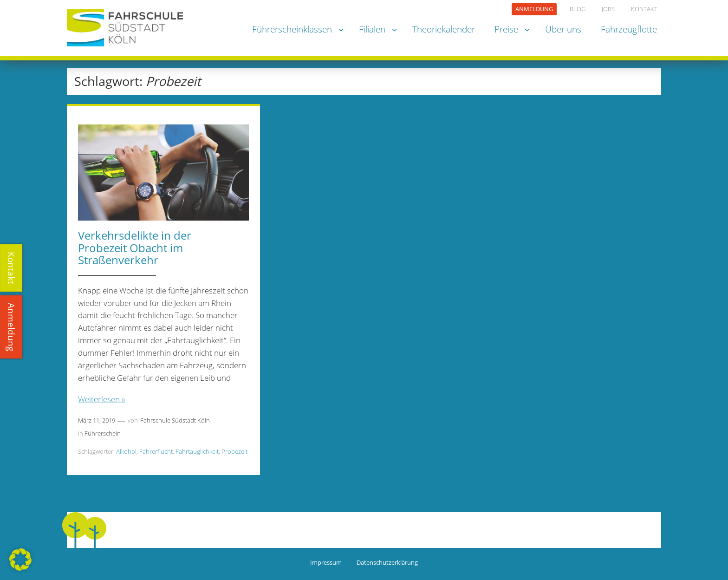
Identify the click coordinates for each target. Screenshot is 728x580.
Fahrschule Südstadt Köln (175, 420)
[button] (20, 560)
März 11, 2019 (97, 420)
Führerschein (103, 433)
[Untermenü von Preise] (527, 29)
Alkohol (126, 451)
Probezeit (234, 451)
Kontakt (12, 268)
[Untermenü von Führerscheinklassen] (341, 29)
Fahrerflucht (156, 451)
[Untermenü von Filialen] (394, 29)
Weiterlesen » (101, 399)
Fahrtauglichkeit (197, 451)
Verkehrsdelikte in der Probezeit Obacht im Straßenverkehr (135, 248)
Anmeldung (12, 327)
